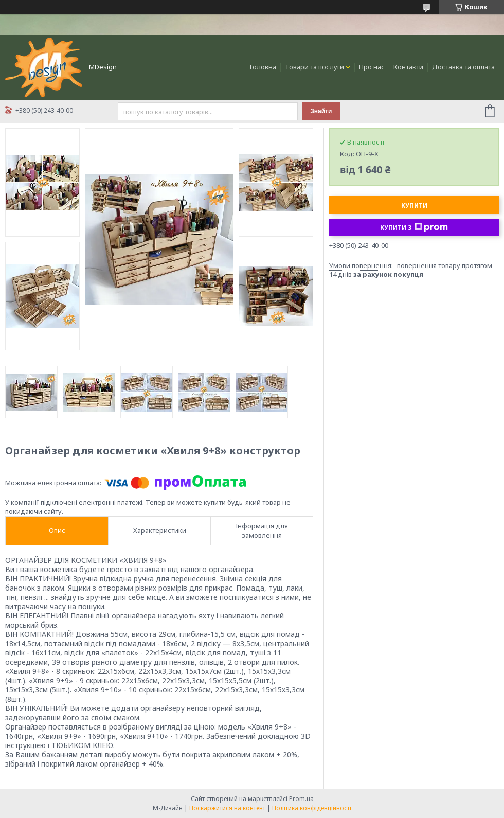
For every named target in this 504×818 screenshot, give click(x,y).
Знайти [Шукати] (321, 111)
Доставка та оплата (463, 67)
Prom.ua (301, 799)
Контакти (408, 67)
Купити (414, 206)
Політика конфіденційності (312, 808)
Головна (263, 67)
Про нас (372, 67)
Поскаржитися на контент (227, 808)
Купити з (414, 227)
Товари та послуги (314, 67)
